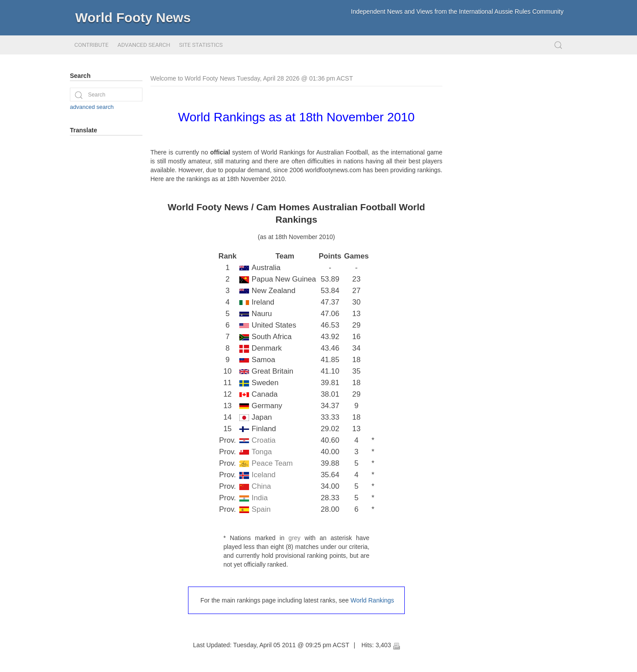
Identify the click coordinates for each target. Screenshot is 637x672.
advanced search (92, 107)
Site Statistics (201, 45)
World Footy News (133, 17)
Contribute (91, 45)
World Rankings (372, 600)
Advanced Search (144, 45)
